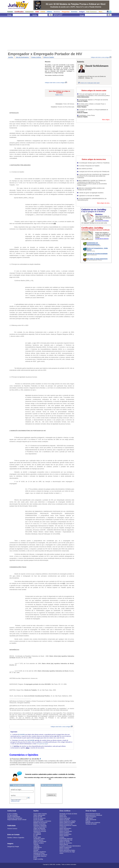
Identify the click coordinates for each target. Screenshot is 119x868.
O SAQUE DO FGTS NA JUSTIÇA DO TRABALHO (94, 172)
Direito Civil (63, 815)
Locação (62, 837)
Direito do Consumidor (66, 831)
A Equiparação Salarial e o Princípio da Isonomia (93, 100)
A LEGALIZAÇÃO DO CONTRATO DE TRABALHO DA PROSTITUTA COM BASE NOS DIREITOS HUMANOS (93, 176)
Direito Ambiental (64, 830)
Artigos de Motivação (39, 828)
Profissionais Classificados (15, 818)
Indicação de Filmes (39, 853)
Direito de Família (64, 820)
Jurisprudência (38, 847)
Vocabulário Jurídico (39, 839)
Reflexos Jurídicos (39, 843)
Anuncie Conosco (12, 829)
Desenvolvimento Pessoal (93, 814)
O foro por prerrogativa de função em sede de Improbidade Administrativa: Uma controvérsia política (93, 95)
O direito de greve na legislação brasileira (91, 193)
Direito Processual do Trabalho (68, 825)
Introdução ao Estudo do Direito (68, 814)
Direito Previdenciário (65, 834)
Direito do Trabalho (49, 57)
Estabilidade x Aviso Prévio (87, 115)
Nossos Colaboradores (14, 817)
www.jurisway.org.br (42, 744)
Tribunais (36, 844)
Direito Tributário (64, 836)
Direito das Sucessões (66, 843)
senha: (13, 795)
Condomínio (63, 827)
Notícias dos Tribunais (40, 830)
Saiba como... (59, 95)
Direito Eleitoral (64, 844)
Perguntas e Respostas (40, 825)
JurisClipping (37, 833)
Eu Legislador (37, 834)
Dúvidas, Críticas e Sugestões (16, 838)
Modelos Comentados (40, 824)
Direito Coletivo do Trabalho (67, 823)
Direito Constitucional (65, 847)
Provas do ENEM (38, 820)
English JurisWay (38, 859)
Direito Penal (63, 817)
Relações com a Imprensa (93, 823)
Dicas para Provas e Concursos (42, 821)
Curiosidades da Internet (40, 855)
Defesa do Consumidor (40, 842)
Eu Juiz (35, 836)
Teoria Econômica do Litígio (67, 852)
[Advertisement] (59, 33)
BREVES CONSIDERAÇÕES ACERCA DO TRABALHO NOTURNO (91, 189)
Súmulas (36, 850)
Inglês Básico (89, 818)
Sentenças (36, 849)
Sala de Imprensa (38, 840)
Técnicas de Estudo (91, 824)
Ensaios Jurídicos (36, 57)
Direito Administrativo (65, 828)
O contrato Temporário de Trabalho (89, 166)
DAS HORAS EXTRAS (85, 169)
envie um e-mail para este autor (90, 83)
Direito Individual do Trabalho (68, 821)
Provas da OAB (38, 817)
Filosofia (88, 821)
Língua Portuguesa (91, 817)
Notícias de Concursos (40, 831)
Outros (61, 853)
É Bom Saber (37, 837)
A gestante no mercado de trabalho (89, 196)
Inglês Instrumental (91, 820)
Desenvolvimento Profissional (94, 815)
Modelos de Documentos (40, 823)
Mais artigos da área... (104, 203)
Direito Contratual (64, 849)
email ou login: (16, 789)
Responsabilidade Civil (66, 840)
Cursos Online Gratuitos (40, 814)
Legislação (36, 846)
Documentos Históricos (40, 856)
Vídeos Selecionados (39, 815)
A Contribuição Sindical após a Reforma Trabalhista (94, 163)
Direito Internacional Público (67, 850)
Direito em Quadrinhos (40, 852)
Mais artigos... (106, 120)
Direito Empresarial (65, 818)
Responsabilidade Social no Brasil (17, 820)
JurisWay (11, 57)
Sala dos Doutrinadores (22, 57)
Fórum (35, 858)
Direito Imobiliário (64, 833)
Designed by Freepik (13, 847)
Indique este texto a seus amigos (101, 57)
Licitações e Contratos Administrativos (70, 846)
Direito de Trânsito (65, 842)
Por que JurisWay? (13, 815)
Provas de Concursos (39, 818)
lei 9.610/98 (21, 734)
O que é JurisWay (12, 814)
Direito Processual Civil (66, 824)
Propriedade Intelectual (66, 839)
